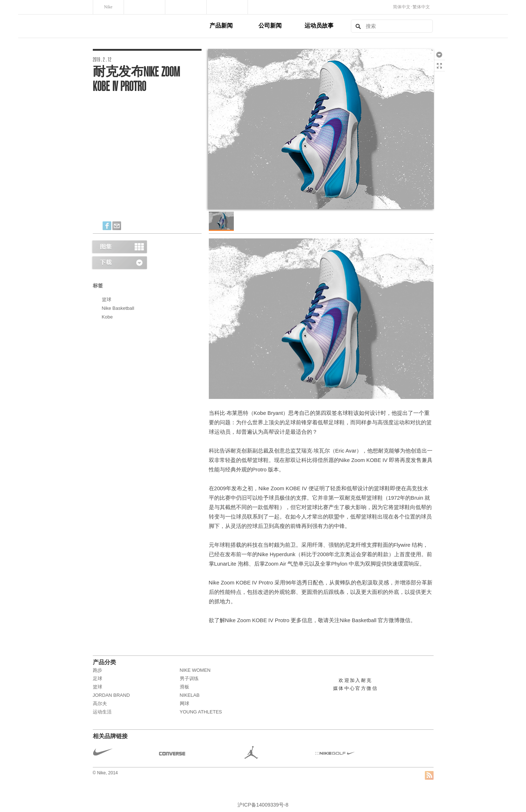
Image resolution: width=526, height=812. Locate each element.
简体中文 (402, 7)
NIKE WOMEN (195, 670)
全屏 (439, 66)
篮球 (107, 299)
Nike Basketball (118, 308)
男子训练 (189, 678)
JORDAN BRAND (111, 695)
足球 (98, 678)
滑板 (185, 687)
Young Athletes (201, 712)
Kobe (107, 317)
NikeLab (190, 695)
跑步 (98, 670)
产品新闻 (221, 26)
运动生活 (102, 712)
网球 (185, 703)
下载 (439, 54)
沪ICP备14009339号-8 (263, 805)
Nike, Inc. (150, 26)
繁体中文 (421, 7)
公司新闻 (270, 26)
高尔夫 (100, 703)
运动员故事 (319, 26)
